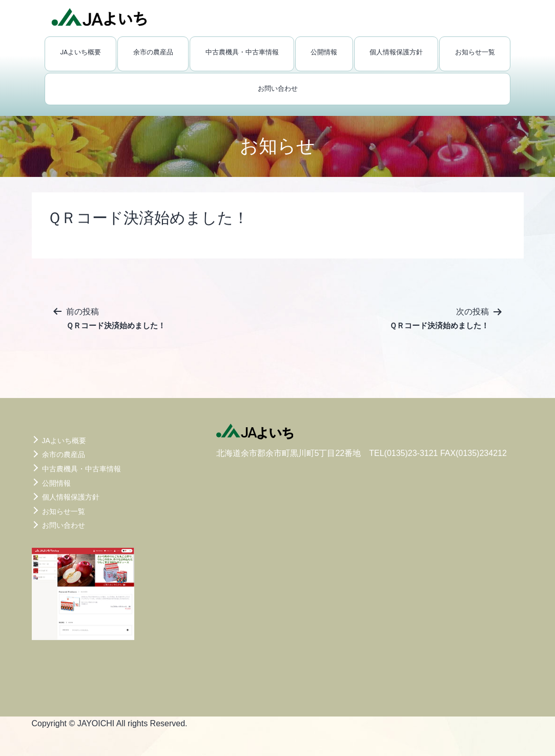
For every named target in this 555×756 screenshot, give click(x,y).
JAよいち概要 (80, 52)
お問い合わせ (278, 88)
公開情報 (324, 52)
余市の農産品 (153, 52)
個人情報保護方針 (396, 52)
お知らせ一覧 (475, 52)
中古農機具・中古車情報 (242, 52)
